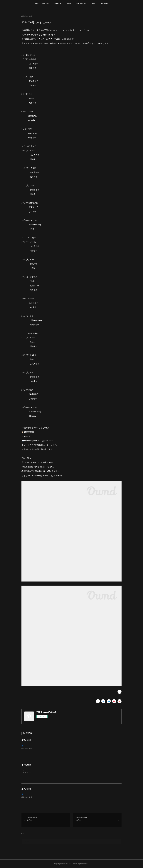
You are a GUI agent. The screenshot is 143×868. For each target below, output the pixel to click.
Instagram (104, 3)
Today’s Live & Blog (42, 3)
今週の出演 (26, 740)
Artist (94, 3)
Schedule (58, 3)
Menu (69, 3)
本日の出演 (26, 765)
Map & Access (81, 3)
